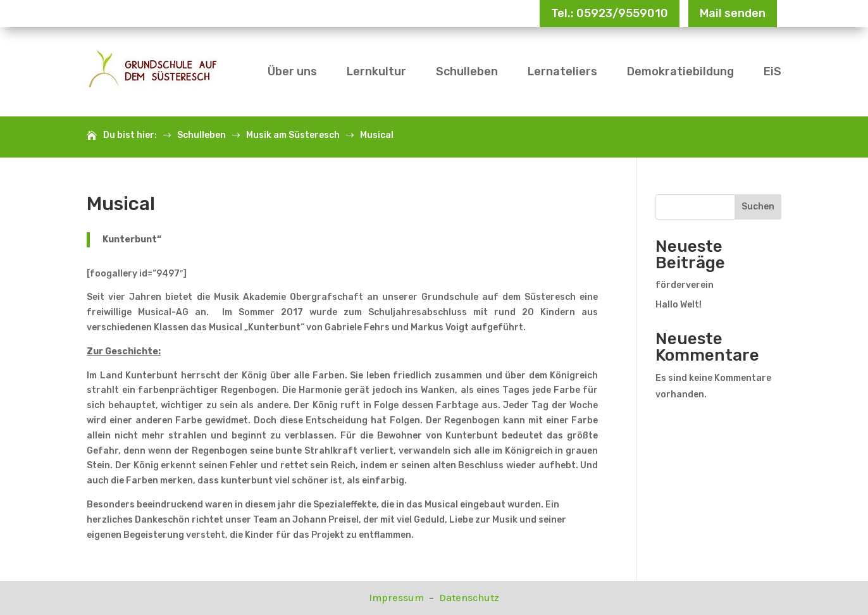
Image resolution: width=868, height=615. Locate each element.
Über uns (292, 71)
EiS (772, 71)
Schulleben (467, 71)
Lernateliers (562, 71)
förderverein (685, 285)
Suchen (758, 207)
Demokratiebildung (680, 71)
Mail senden (733, 13)
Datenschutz (469, 598)
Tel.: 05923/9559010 (610, 13)
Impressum (398, 598)
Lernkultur (376, 71)
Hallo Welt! (679, 305)
